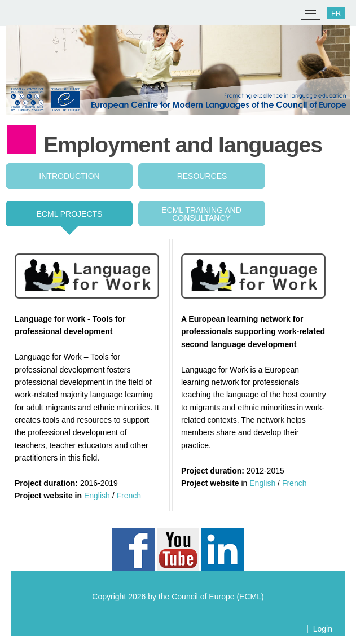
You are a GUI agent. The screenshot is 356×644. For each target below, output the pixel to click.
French (129, 496)
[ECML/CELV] (23, 14)
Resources (202, 176)
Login (323, 629)
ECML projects (70, 214)
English (97, 496)
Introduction (69, 176)
